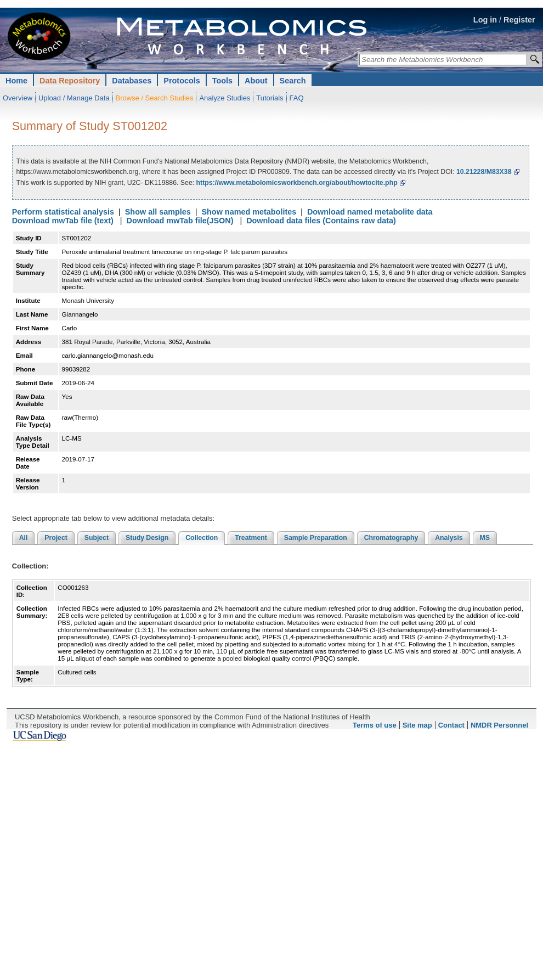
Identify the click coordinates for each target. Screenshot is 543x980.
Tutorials (270, 98)
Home (16, 81)
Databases (132, 81)
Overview (18, 98)
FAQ (297, 98)
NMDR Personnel (499, 725)
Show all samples (158, 212)
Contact (451, 725)
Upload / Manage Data (74, 98)
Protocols (182, 81)
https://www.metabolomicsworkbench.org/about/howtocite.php (297, 183)
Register (519, 20)
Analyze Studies (225, 98)
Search (293, 81)
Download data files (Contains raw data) (321, 221)
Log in (485, 20)
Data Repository (70, 81)
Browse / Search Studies (155, 98)
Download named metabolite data (370, 212)
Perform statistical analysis (63, 212)
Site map (417, 725)
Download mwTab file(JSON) (180, 221)
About (256, 81)
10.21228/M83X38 (484, 172)
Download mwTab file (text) (63, 221)
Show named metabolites (249, 212)
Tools (222, 81)
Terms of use (375, 725)
